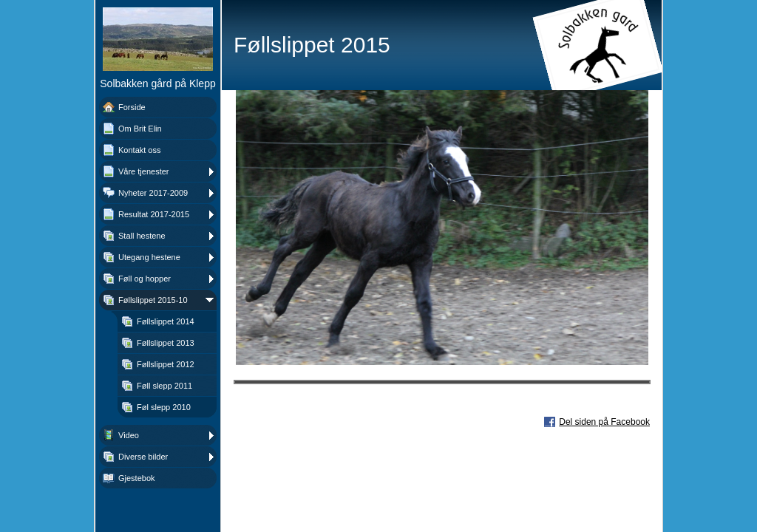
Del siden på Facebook (604, 422)
